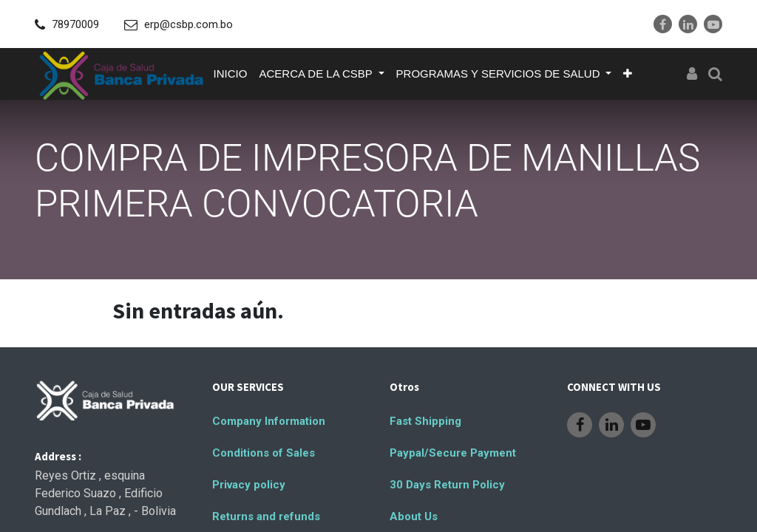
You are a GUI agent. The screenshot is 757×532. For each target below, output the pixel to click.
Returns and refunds (266, 516)
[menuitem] (231, 74)
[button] (628, 74)
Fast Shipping (425, 421)
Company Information (269, 421)
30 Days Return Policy (447, 485)
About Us (414, 516)
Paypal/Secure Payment (453, 453)
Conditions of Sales (264, 453)
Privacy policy (249, 485)
